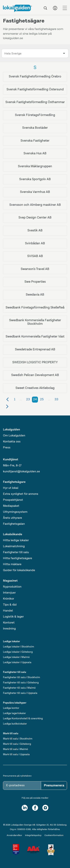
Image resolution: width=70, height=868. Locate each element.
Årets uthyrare (13, 518)
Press (7, 448)
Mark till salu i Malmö (15, 749)
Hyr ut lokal (11, 488)
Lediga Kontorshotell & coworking (23, 719)
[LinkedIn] (25, 808)
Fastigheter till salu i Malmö (19, 688)
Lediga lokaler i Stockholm (18, 647)
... (21, 399)
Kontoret (9, 623)
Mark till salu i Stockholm (18, 739)
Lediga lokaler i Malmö (16, 657)
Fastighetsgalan (14, 524)
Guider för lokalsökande (19, 570)
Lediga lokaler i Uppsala (17, 662)
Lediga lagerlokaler (14, 713)
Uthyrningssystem (15, 512)
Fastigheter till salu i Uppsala (20, 693)
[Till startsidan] (17, 8)
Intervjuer (9, 593)
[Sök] (45, 8)
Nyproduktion (12, 587)
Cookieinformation (54, 835)
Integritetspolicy (33, 835)
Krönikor (8, 599)
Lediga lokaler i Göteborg (18, 652)
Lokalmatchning (14, 546)
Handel (8, 611)
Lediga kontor (11, 708)
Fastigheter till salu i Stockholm (21, 677)
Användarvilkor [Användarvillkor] (14, 835)
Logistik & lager (13, 617)
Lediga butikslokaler (15, 724)
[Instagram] (45, 808)
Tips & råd (10, 605)
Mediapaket (11, 506)
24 (35, 399)
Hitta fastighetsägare (18, 558)
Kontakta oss (12, 442)
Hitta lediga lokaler (16, 540)
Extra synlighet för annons (21, 494)
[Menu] (65, 8)
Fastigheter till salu (16, 552)
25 (42, 399)
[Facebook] (35, 808)
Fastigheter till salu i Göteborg (21, 683)
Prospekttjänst (13, 500)
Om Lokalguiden (14, 436)
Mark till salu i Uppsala (16, 754)
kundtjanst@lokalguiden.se (21, 472)
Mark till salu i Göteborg (17, 744)
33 (56, 399)
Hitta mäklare (12, 564)
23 (28, 399)
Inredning (9, 629)
